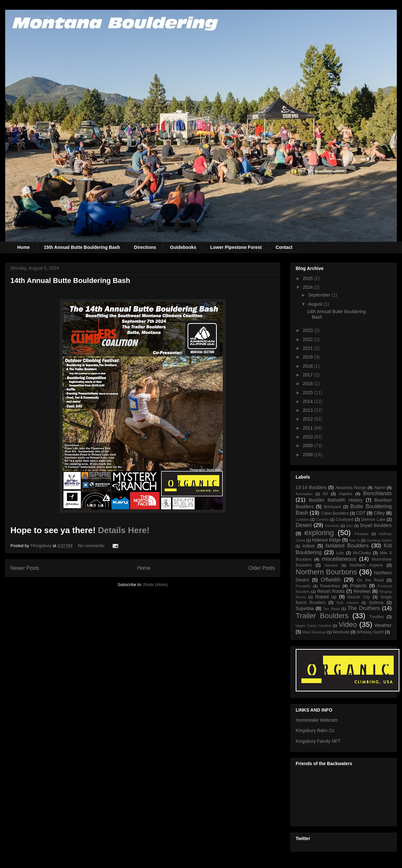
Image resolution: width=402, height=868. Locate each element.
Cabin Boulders (335, 513)
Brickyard (332, 507)
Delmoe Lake (373, 520)
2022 (308, 339)
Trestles (376, 617)
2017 (308, 375)
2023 (308, 330)
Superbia (305, 608)
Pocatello (303, 586)
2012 (308, 419)
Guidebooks (183, 247)
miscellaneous (339, 559)
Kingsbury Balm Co (315, 730)
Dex (349, 526)
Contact (284, 247)
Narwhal (331, 565)
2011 (308, 428)
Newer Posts (25, 568)
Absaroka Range (351, 488)
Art (325, 494)
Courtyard (344, 520)
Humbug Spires (379, 540)
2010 (308, 437)
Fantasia (362, 534)
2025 (308, 278)
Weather (383, 625)
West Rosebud (314, 632)
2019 (308, 357)
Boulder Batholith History (336, 500)
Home (24, 247)
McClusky (362, 553)
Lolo (340, 553)
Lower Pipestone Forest (236, 247)
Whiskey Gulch (370, 632)
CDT (361, 513)
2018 (308, 366)
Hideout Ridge (326, 540)
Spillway (376, 603)
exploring (319, 533)
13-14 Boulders (311, 487)
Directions (145, 247)
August (316, 304)
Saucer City (359, 597)
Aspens (346, 494)
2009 (308, 446)
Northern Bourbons (326, 572)
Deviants (332, 526)
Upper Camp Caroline (313, 626)
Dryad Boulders (376, 525)
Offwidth (331, 580)
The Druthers (364, 608)
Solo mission (348, 603)
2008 (308, 455)
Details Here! (124, 530)
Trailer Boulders (322, 616)
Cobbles (302, 520)
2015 (308, 393)
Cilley (379, 513)
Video (348, 624)
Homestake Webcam (317, 720)
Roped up (326, 597)
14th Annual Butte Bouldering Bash (70, 281)
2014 (308, 401)
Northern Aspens (366, 565)
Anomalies (304, 494)
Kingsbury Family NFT (318, 741)
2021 (308, 348)
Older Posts (262, 568)
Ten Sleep (332, 609)
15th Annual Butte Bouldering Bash (82, 247)
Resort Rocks (331, 591)
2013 (308, 410)
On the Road (370, 580)
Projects (358, 586)
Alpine (379, 488)
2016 (308, 384)
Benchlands (377, 493)
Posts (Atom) (155, 585)
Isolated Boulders (347, 546)
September (320, 295)
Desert (304, 525)
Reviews (362, 591)
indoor (309, 546)
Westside (341, 632)
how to (355, 540)
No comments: (92, 546)
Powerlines (330, 586)
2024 (308, 287)
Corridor (322, 520)
